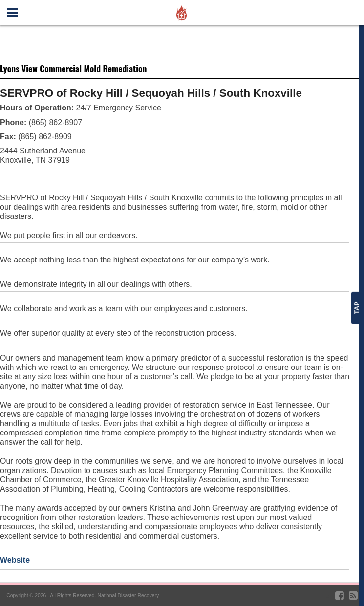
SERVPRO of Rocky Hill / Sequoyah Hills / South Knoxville (151, 93)
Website (15, 560)
